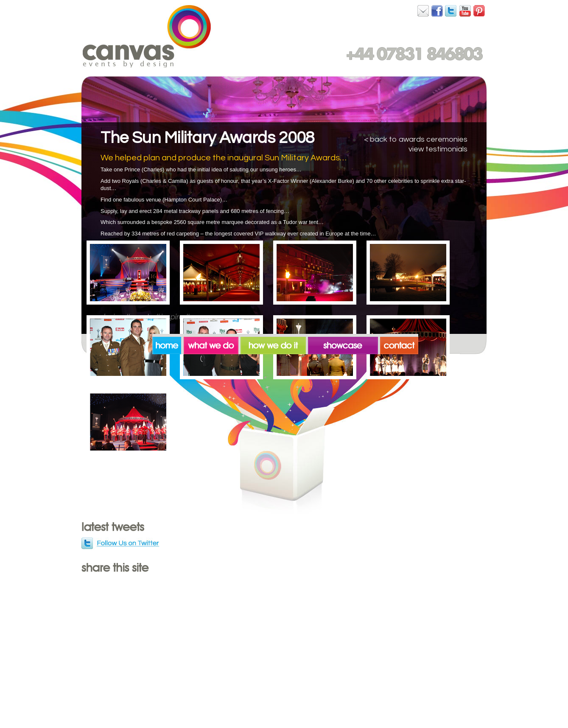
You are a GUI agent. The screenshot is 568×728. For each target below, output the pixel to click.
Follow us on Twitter (121, 544)
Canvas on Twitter (451, 11)
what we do (212, 344)
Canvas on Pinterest (479, 11)
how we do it (274, 344)
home (168, 344)
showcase (344, 344)
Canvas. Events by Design (147, 36)
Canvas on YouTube (465, 11)
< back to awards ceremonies (416, 139)
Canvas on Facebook (423, 11)
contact (399, 344)
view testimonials (438, 149)
